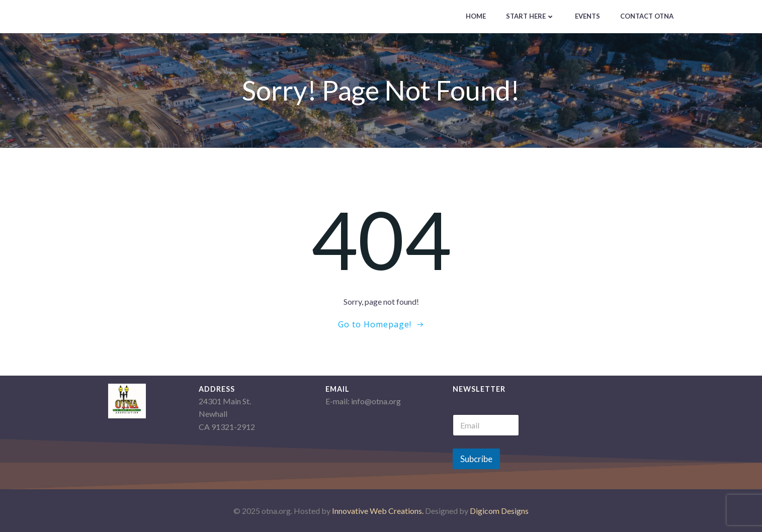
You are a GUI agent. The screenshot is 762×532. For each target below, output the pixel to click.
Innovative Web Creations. (378, 511)
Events (587, 16)
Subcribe (476, 459)
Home (476, 16)
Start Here (530, 16)
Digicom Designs (499, 511)
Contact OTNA (647, 16)
